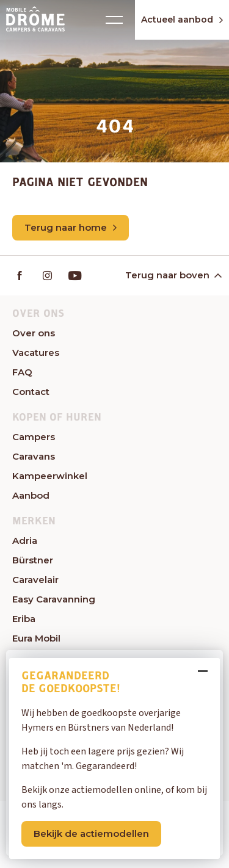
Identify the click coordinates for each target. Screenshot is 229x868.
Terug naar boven (173, 275)
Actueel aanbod (182, 20)
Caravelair (35, 580)
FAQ (22, 372)
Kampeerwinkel (50, 476)
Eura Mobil (36, 638)
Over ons (34, 333)
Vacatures (36, 353)
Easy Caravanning (54, 599)
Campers (34, 437)
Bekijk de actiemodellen (91, 834)
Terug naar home (71, 227)
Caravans (34, 456)
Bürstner (33, 560)
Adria (25, 541)
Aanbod (31, 495)
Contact (31, 392)
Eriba (24, 619)
